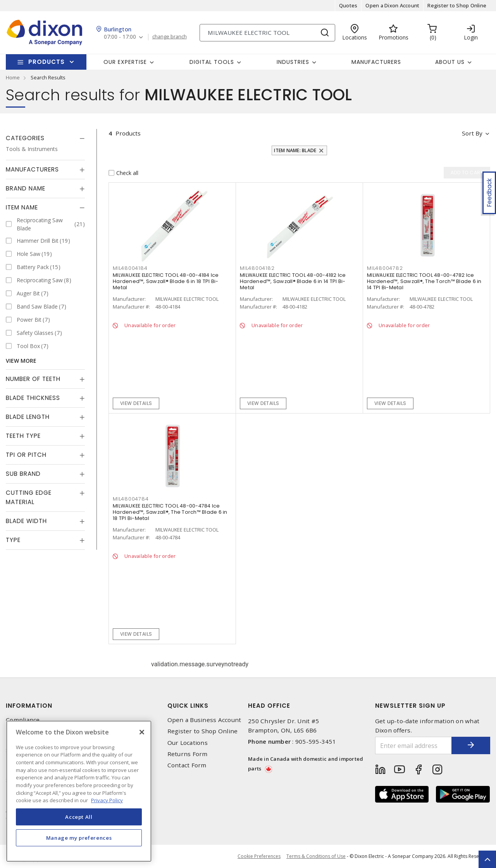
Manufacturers (376, 62)
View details (136, 403)
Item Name (22, 207)
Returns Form (188, 754)
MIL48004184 (130, 268)
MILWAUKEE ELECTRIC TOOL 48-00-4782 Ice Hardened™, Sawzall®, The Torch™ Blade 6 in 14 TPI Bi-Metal (424, 281)
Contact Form (187, 765)
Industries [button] (293, 62)
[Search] (267, 33)
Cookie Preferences (259, 856)
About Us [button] (450, 62)
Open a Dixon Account (392, 5)
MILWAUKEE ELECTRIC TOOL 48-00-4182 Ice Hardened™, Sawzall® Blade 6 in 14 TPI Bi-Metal (293, 281)
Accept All (79, 817)
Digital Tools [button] (212, 62)
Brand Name (26, 188)
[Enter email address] (414, 745)
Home (13, 77)
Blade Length (28, 417)
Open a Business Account (204, 720)
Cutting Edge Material (29, 497)
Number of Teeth (33, 379)
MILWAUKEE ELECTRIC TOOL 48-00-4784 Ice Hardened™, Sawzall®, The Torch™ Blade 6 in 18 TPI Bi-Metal (170, 512)
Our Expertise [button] (125, 62)
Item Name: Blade (295, 150)
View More (21, 361)
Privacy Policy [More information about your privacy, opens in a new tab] (107, 800)
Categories (25, 138)
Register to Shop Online (457, 5)
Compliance (23, 720)
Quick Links (188, 706)
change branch (170, 37)
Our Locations (188, 743)
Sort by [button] (472, 133)
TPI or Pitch (26, 455)
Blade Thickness (33, 398)
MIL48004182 (257, 268)
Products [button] (46, 62)
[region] (79, 791)
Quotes (348, 5)
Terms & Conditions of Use (316, 856)
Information (29, 706)
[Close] (142, 732)
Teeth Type (23, 436)
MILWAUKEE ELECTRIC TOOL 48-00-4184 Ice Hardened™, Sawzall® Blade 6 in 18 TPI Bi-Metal (166, 281)
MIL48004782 (385, 268)
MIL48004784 (131, 499)
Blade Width (26, 521)
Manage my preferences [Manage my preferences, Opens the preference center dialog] (79, 838)
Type (13, 540)
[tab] (45, 138)
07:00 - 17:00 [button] (120, 37)
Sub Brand (23, 474)
